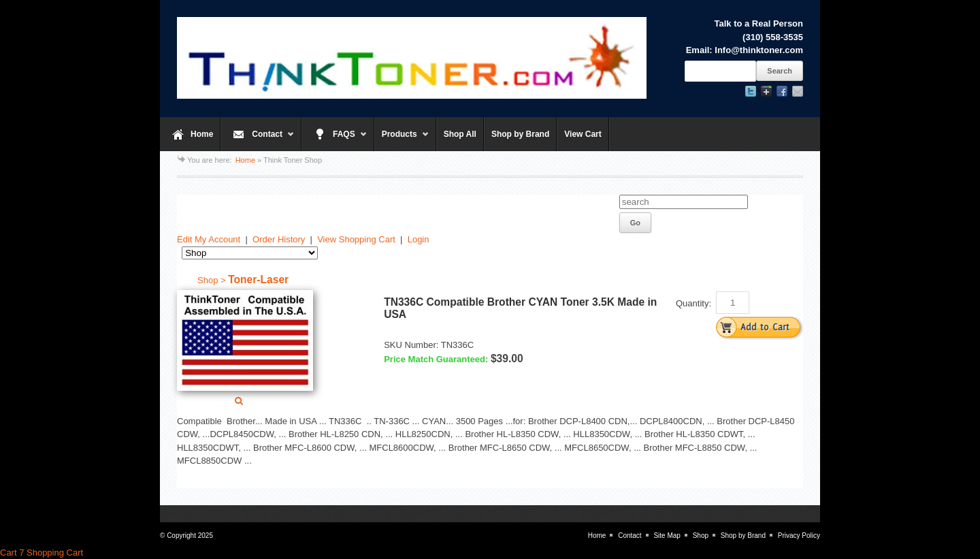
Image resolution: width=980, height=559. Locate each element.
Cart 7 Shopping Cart (42, 553)
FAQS (334, 140)
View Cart (583, 134)
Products (402, 140)
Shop (701, 536)
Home (202, 134)
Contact (258, 140)
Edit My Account (209, 239)
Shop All (460, 134)
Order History (279, 239)
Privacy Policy (799, 536)
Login (419, 239)
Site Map (667, 536)
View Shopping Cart (356, 239)
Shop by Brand (520, 134)
